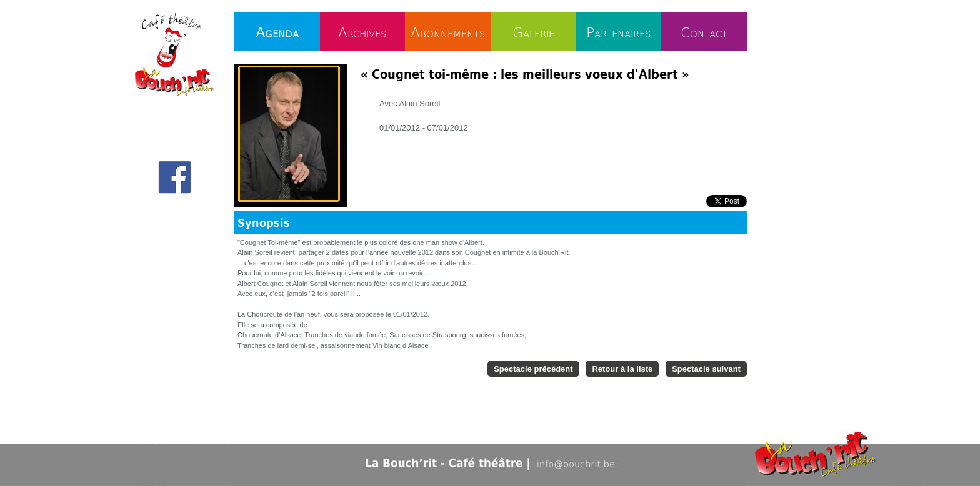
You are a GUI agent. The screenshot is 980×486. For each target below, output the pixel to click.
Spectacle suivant (706, 369)
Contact (704, 32)
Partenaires (619, 32)
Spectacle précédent (533, 369)
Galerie (533, 32)
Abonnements (448, 32)
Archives (362, 32)
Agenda (277, 32)
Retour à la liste (622, 369)
